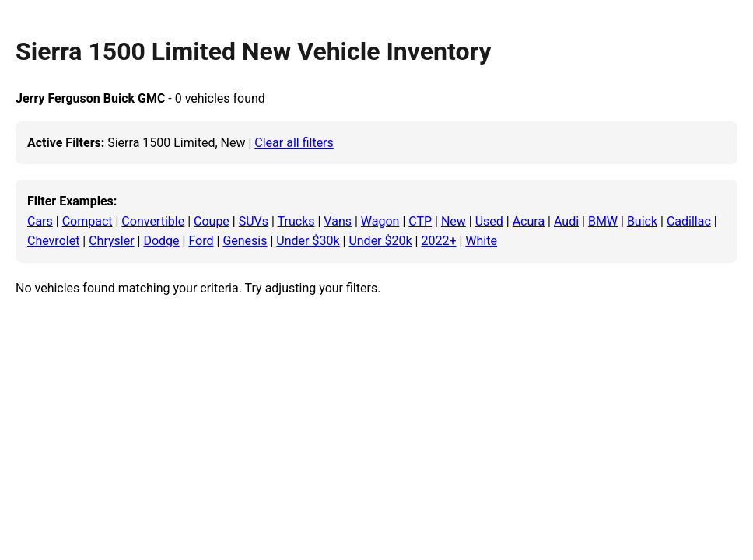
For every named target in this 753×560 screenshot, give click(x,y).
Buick (642, 221)
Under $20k (380, 241)
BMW (603, 221)
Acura (529, 221)
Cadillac (689, 221)
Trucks (296, 221)
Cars (40, 221)
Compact (88, 221)
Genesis (245, 241)
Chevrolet (53, 241)
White (481, 241)
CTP (420, 221)
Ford (201, 241)
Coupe (212, 221)
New (454, 221)
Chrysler (111, 241)
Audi (566, 221)
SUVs (254, 221)
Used (489, 221)
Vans (338, 221)
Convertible (153, 221)
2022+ (438, 241)
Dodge (161, 241)
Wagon (380, 221)
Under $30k (308, 241)
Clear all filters (294, 143)
